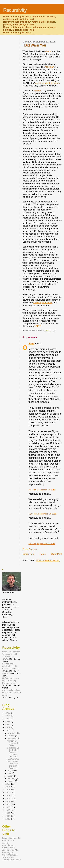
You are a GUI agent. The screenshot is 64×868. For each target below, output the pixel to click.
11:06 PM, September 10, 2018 (42, 514)
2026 (8, 713)
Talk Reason (8, 857)
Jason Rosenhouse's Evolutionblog (9, 845)
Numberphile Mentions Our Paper (14, 743)
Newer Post (28, 554)
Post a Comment (30, 549)
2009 (8, 807)
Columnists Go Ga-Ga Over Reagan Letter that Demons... (13, 752)
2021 (8, 721)
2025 (8, 716)
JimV (31, 344)
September (13, 738)
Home (43, 554)
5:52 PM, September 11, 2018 (42, 544)
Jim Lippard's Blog (11, 850)
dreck (48, 51)
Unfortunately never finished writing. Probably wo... (11, 681)
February (12, 778)
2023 (8, 719)
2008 (8, 810)
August (11, 771)
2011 (8, 801)
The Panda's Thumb (11, 860)
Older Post (56, 554)
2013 (8, 795)
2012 (8, 798)
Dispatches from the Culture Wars (11, 839)
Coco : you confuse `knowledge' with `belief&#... (11, 654)
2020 (8, 724)
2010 (8, 804)
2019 (8, 727)
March (11, 776)
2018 (8, 730)
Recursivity (15, 10)
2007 (8, 813)
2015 (8, 790)
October (11, 736)
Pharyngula (7, 852)
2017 (8, 784)
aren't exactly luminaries (48, 83)
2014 (8, 793)
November (12, 733)
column (37, 91)
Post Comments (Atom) (48, 560)
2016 (8, 787)
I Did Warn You (13, 759)
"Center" (50, 67)
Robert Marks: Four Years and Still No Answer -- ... (13, 765)
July (10, 773)
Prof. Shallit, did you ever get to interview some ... (11, 693)
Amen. (5, 673)
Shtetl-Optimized (10, 855)
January (11, 781)
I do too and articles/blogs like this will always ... (10, 666)
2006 (8, 816)
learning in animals (43, 302)
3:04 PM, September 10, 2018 (42, 490)
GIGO (38, 326)
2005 (8, 819)
